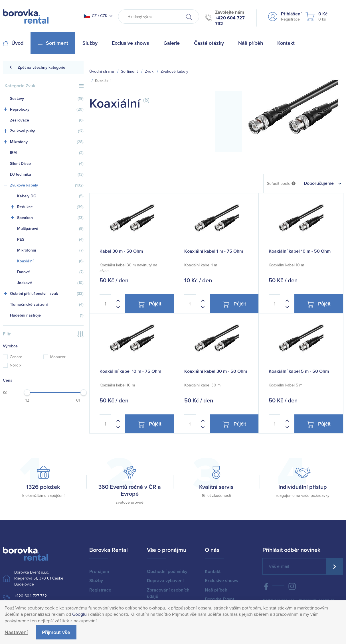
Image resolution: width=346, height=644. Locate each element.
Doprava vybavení (165, 581)
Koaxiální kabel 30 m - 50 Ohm (216, 371)
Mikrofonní (50, 250)
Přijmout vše (56, 632)
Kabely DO (50, 196)
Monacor (54, 357)
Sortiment (129, 71)
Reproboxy (47, 110)
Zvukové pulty (47, 131)
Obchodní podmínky (167, 572)
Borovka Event (219, 599)
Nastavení (16, 632)
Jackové (50, 283)
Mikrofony (47, 142)
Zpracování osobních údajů (168, 593)
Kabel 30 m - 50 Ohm (121, 251)
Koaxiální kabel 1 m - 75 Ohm (214, 251)
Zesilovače (47, 120)
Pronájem (99, 572)
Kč (5, 393)
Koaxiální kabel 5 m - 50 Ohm (299, 371)
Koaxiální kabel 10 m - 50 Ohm (300, 251)
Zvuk (149, 71)
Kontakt (213, 572)
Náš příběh (216, 590)
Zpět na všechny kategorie (37, 67)
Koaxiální (50, 261)
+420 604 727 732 (31, 596)
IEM (47, 153)
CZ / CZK (95, 16)
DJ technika (47, 175)
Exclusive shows (221, 581)
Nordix (12, 365)
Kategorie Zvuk (44, 86)
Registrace (100, 590)
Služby (96, 581)
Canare (13, 357)
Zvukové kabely (47, 185)
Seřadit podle (281, 184)
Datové (50, 272)
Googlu (79, 614)
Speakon (50, 218)
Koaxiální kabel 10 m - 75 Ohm (130, 371)
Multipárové (50, 229)
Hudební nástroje (47, 315)
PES (50, 240)
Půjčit (150, 304)
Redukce (50, 207)
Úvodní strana (102, 71)
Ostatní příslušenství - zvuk (47, 294)
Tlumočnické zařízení (47, 305)
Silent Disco (47, 164)
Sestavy (47, 99)
